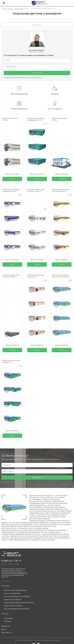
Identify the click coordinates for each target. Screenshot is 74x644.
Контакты (6, 633)
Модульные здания (13, 600)
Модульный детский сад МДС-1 (11, 362)
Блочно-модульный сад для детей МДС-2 (61, 276)
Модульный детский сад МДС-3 (36, 276)
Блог (4, 629)
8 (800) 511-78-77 (11, 561)
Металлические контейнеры (17, 597)
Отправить (37, 73)
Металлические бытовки (15, 590)
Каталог (6, 586)
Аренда (8, 621)
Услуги (5, 614)
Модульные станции (13, 606)
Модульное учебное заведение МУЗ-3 (36, 119)
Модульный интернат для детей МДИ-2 (61, 190)
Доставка (9, 618)
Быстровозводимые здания (16, 609)
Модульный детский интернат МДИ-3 (36, 190)
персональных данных (34, 78)
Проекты (6, 626)
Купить (12, 179)
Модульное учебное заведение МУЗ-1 (11, 190)
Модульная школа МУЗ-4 (10, 119)
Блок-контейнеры (12, 593)
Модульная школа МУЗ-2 (59, 119)
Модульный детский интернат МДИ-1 (11, 276)
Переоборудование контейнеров (19, 603)
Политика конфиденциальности (46, 640)
